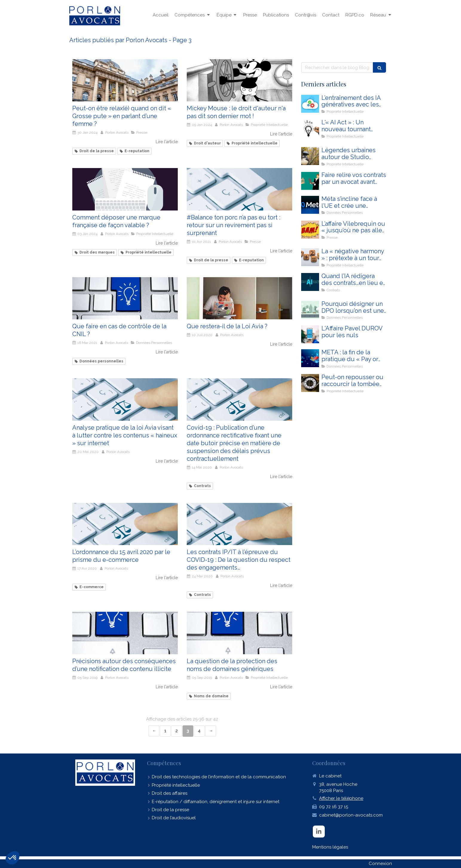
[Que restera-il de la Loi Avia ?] (239, 298)
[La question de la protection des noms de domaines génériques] (239, 633)
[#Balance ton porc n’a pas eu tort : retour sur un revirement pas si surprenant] (239, 189)
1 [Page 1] (165, 731)
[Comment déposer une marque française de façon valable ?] (125, 189)
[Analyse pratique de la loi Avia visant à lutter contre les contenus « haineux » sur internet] (125, 399)
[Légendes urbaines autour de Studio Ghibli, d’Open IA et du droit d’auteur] (310, 156)
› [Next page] (211, 731)
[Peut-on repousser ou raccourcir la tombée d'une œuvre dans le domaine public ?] (310, 383)
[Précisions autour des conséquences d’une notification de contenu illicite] (125, 633)
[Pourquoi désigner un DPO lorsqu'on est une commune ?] (310, 310)
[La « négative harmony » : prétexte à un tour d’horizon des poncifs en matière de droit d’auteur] (310, 257)
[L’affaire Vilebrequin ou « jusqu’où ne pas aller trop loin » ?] (310, 230)
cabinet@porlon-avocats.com (351, 815)
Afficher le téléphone (341, 798)
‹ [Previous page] (154, 731)
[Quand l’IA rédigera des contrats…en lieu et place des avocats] (310, 282)
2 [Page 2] (177, 731)
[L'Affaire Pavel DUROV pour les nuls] (310, 334)
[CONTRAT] (310, 181)
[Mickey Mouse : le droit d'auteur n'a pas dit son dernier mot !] (239, 80)
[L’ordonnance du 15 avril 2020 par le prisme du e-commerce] (125, 524)
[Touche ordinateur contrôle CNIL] (125, 298)
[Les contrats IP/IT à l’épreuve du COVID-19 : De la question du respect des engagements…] (239, 524)
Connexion (380, 864)
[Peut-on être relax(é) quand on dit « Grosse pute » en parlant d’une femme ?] (125, 80)
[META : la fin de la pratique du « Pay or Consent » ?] (310, 358)
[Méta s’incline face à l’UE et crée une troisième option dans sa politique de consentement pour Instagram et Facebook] (310, 205)
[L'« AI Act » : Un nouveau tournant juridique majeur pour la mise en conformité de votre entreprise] (310, 128)
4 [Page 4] (199, 731)
